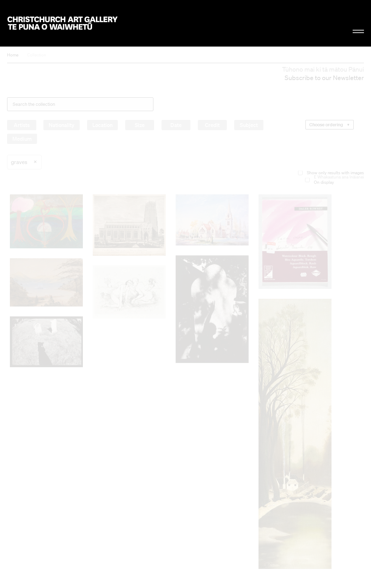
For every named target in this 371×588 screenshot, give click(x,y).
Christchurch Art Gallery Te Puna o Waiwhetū (62, 23)
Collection (37, 55)
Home (13, 55)
